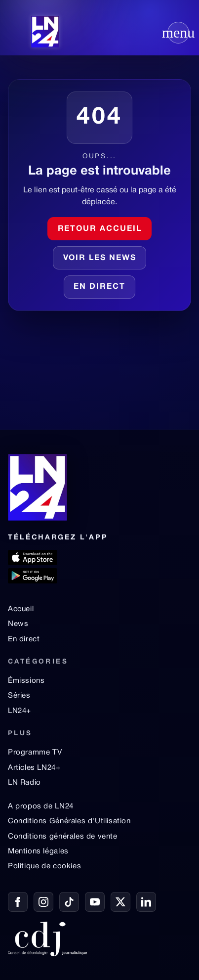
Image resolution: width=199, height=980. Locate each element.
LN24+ (20, 711)
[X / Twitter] (120, 902)
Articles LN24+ (34, 768)
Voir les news (100, 258)
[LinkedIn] (146, 902)
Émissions (26, 681)
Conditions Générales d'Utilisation (69, 821)
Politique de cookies (44, 866)
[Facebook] (18, 902)
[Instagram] (43, 902)
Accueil (21, 609)
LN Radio (24, 783)
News (18, 624)
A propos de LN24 (41, 806)
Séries (19, 696)
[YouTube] (95, 902)
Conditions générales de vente (63, 837)
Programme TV (35, 753)
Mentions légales (38, 851)
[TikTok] (69, 902)
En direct (24, 639)
